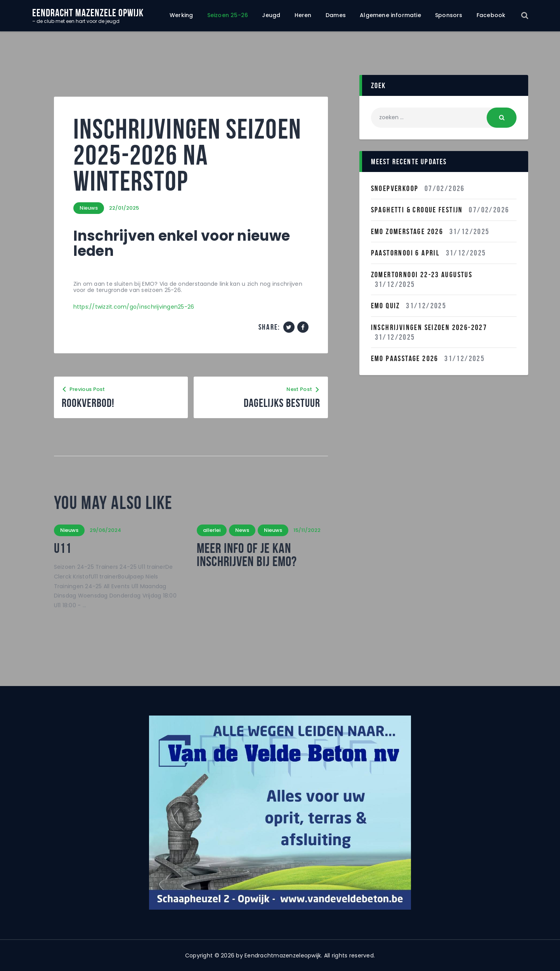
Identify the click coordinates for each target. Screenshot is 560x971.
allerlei (212, 530)
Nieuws (89, 208)
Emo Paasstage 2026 (405, 358)
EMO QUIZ (386, 306)
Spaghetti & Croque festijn (417, 210)
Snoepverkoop (395, 188)
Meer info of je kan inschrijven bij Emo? (247, 555)
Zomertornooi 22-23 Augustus (422, 274)
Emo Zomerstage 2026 (407, 231)
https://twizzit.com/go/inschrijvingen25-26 (134, 307)
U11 (63, 548)
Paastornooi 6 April (406, 253)
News (242, 530)
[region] (280, 813)
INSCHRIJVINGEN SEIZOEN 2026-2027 (429, 327)
